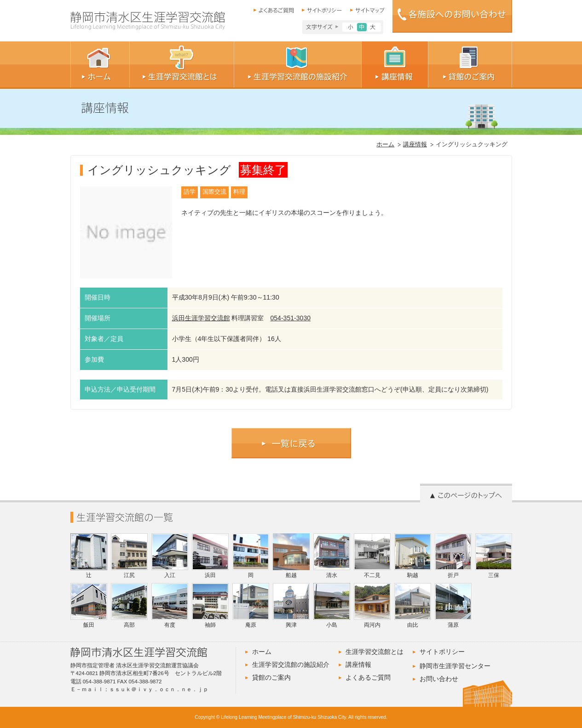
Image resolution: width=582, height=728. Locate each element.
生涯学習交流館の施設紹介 (291, 664)
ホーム (385, 144)
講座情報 (415, 144)
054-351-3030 (290, 318)
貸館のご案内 (271, 677)
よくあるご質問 (368, 677)
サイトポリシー (442, 652)
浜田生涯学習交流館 (201, 318)
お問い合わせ (439, 679)
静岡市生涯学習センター (455, 666)
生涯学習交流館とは (375, 652)
